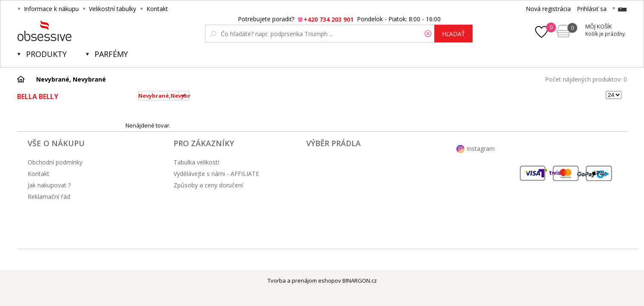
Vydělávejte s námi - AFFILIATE (216, 174)
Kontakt (157, 9)
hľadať (453, 34)
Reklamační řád (49, 197)
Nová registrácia (548, 9)
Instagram (481, 149)
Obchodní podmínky (55, 162)
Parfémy (111, 54)
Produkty (46, 54)
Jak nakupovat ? (49, 185)
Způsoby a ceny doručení (208, 185)
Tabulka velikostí (196, 162)
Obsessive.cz (80, 31)
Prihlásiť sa (592, 9)
